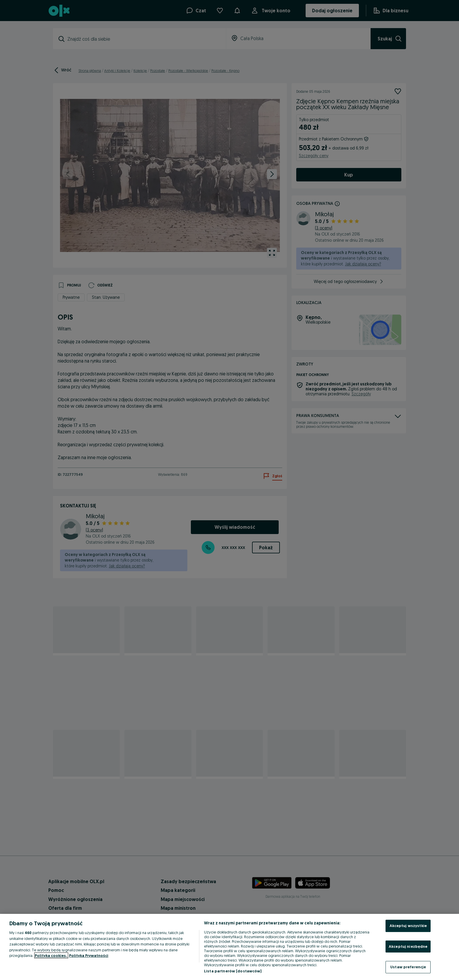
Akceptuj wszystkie (408, 926)
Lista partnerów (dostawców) (233, 971)
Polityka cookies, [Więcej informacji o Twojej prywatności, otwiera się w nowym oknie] (51, 955)
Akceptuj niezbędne (408, 946)
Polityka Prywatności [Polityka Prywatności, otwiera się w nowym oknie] (89, 955)
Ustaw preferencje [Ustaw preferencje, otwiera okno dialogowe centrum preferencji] (408, 967)
